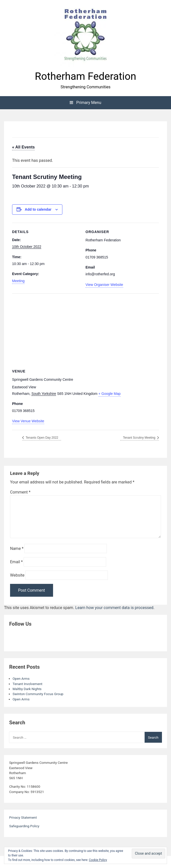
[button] (85, 35)
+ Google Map (109, 394)
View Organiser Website (104, 285)
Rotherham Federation (86, 76)
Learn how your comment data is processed (114, 608)
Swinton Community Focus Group (38, 694)
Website (17, 575)
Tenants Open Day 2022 (42, 438)
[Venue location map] (85, 330)
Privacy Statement (23, 817)
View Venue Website (28, 421)
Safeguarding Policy (24, 826)
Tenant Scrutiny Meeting (140, 438)
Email (16, 562)
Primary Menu (85, 103)
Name (17, 549)
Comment (20, 492)
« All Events (23, 147)
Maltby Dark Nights (27, 689)
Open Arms (21, 678)
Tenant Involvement (27, 684)
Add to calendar (38, 209)
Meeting (18, 281)
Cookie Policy (98, 860)
